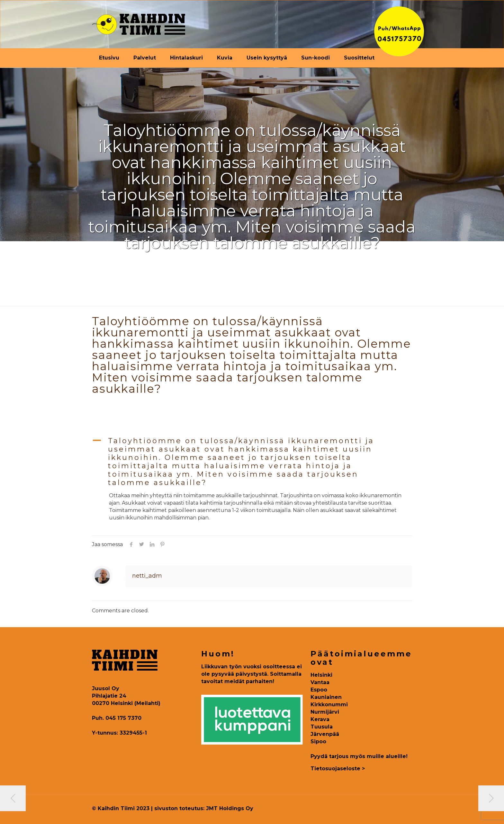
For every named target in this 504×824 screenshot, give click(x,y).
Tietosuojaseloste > (338, 769)
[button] (252, 462)
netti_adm (147, 576)
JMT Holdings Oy (230, 808)
